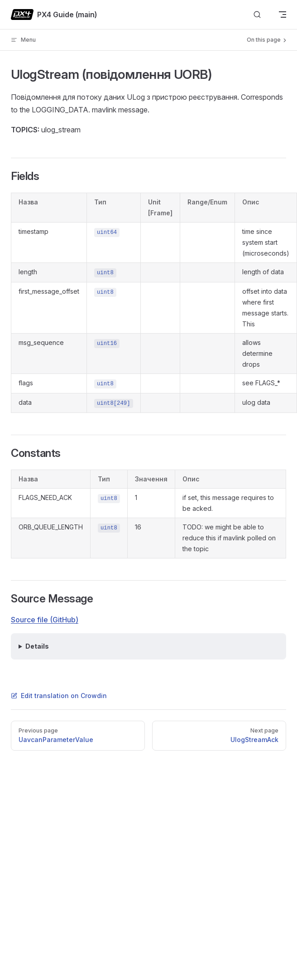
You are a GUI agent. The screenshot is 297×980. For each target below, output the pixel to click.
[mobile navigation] (283, 15)
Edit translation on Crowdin (59, 696)
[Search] (257, 15)
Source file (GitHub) (45, 620)
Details (37, 646)
